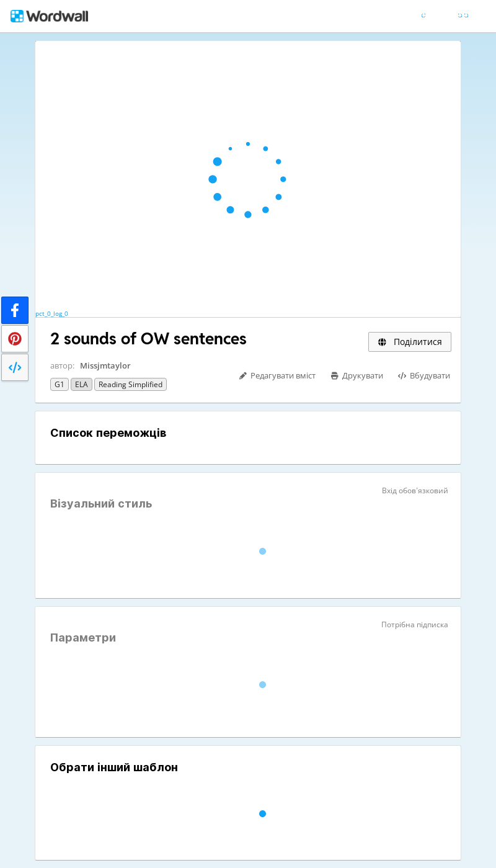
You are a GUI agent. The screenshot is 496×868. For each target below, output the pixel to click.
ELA (82, 384)
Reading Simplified (131, 384)
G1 (60, 384)
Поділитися (410, 342)
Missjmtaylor (105, 365)
